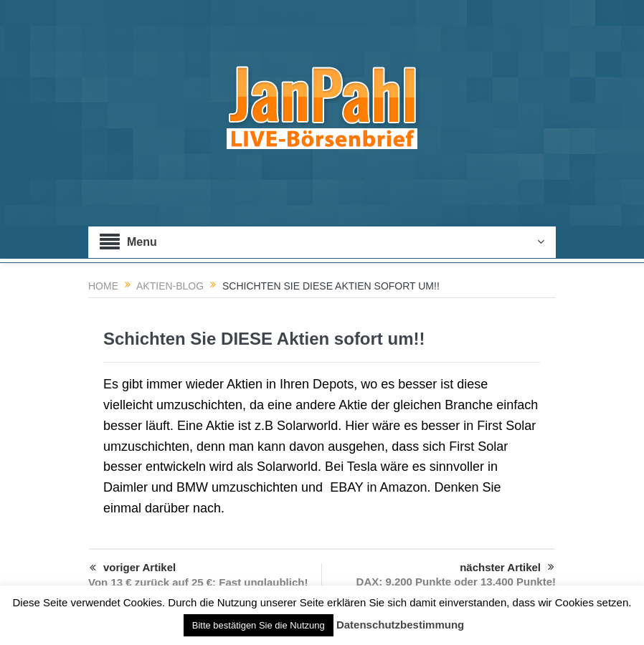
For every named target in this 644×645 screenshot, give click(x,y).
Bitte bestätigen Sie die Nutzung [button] (259, 625)
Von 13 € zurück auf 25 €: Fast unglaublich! (198, 582)
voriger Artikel (133, 568)
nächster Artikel (507, 568)
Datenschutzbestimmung (400, 625)
